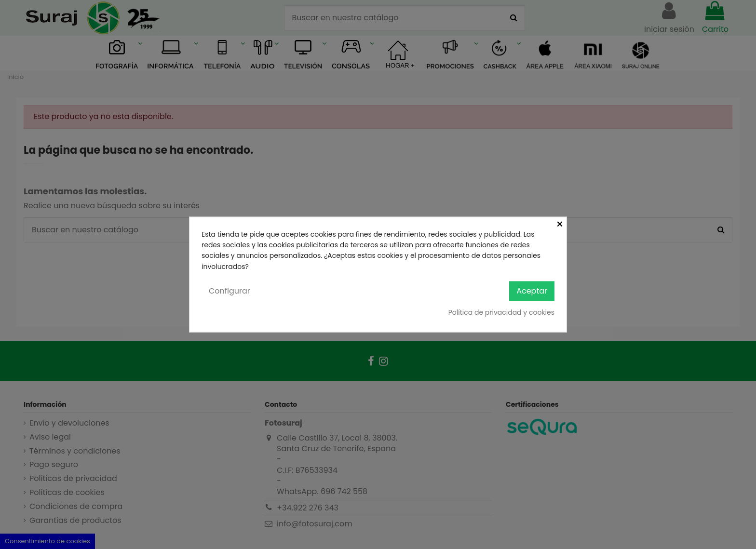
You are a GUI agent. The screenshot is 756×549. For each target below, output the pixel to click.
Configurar (229, 291)
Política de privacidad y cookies (501, 312)
